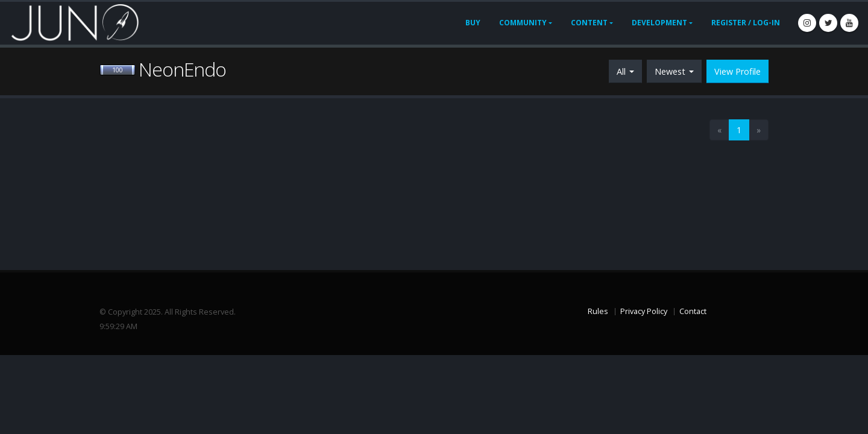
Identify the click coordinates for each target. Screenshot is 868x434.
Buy (473, 23)
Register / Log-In (746, 23)
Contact (693, 311)
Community (523, 23)
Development (659, 23)
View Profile (737, 71)
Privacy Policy (644, 311)
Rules (598, 311)
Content (589, 23)
